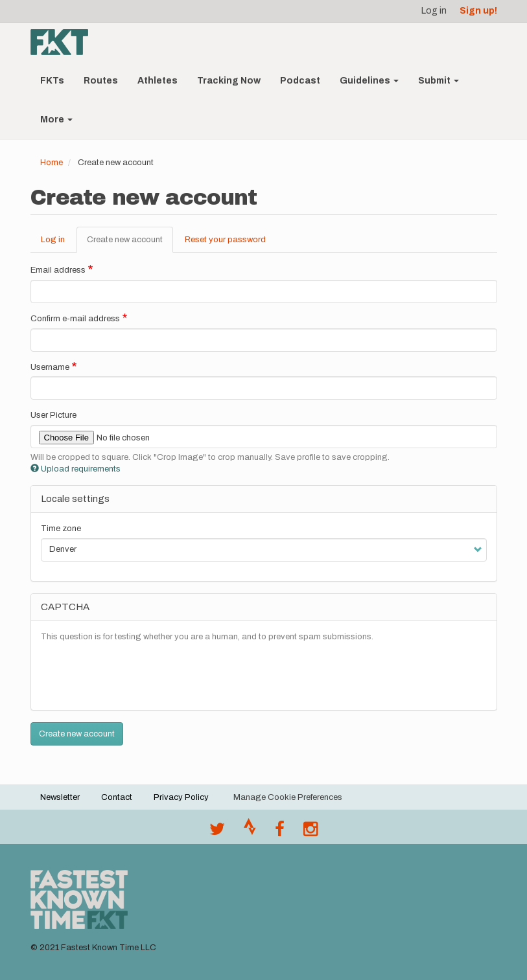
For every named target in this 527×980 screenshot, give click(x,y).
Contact (117, 797)
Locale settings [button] (75, 499)
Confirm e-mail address (75, 319)
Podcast (300, 81)
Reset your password (225, 240)
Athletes (158, 81)
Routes (101, 81)
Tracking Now (229, 81)
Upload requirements (76, 469)
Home (52, 163)
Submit (439, 81)
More (56, 120)
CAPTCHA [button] (65, 607)
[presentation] (139, 675)
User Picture (53, 415)
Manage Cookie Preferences (288, 797)
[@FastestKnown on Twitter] (217, 832)
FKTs (52, 81)
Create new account (130, 244)
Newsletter (60, 797)
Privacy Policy (181, 797)
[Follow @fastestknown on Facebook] (280, 832)
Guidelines (369, 81)
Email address (58, 270)
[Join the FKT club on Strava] (250, 832)
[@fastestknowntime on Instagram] (310, 832)
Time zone (61, 529)
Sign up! (478, 11)
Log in (434, 11)
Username (50, 367)
